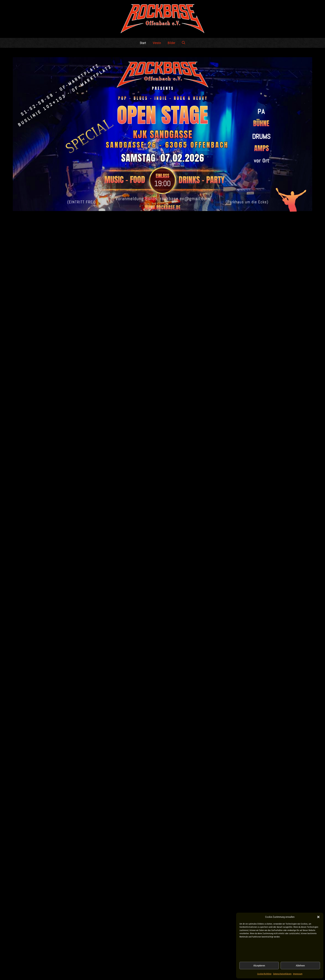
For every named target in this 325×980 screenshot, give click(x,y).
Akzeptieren (259, 966)
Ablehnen (300, 966)
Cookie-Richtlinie (264, 974)
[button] (318, 917)
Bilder (171, 43)
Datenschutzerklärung (282, 974)
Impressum (298, 974)
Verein (157, 43)
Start (143, 43)
